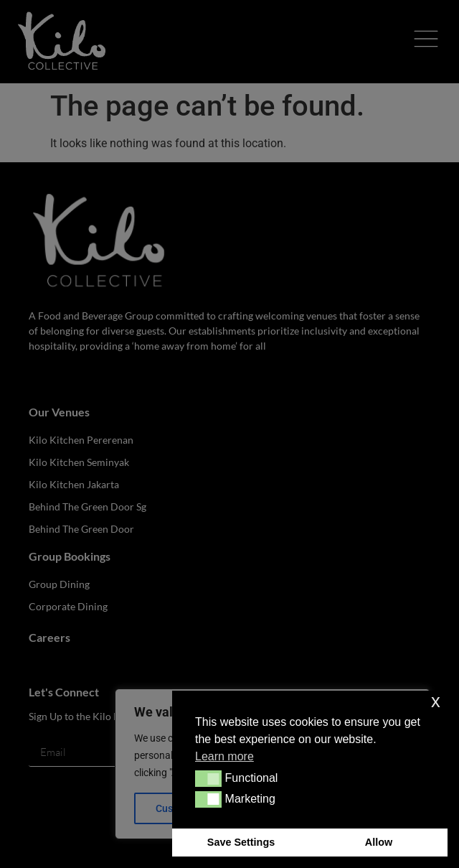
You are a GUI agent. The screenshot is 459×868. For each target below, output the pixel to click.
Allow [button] (379, 842)
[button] (208, 778)
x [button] (436, 701)
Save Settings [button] (241, 842)
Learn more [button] (224, 756)
